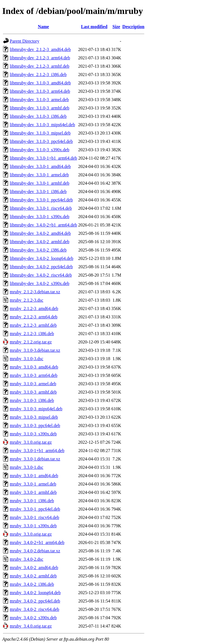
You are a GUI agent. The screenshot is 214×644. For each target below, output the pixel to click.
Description (133, 27)
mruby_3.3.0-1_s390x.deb (33, 526)
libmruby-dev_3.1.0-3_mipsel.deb (40, 133)
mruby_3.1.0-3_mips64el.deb (36, 409)
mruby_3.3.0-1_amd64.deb (34, 476)
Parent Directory (25, 41)
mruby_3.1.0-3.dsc (26, 359)
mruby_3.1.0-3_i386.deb (32, 400)
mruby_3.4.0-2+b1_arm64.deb (37, 542)
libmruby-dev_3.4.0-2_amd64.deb (40, 233)
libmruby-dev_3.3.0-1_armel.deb (39, 175)
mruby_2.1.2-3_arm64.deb (34, 317)
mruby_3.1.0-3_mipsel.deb (34, 417)
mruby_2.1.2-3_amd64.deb (34, 308)
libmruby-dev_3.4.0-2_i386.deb (38, 250)
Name (43, 27)
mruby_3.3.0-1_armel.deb (33, 484)
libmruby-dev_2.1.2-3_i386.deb (38, 75)
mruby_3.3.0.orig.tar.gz (31, 534)
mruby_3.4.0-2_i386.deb (32, 584)
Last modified (94, 27)
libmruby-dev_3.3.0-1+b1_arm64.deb (43, 158)
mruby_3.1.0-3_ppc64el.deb (35, 425)
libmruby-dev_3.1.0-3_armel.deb (39, 100)
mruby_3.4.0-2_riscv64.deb (34, 609)
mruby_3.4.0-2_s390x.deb (33, 618)
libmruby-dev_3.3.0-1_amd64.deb (40, 166)
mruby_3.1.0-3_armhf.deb (33, 392)
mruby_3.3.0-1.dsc (26, 467)
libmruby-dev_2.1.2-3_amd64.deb (40, 49)
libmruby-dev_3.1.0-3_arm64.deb (40, 91)
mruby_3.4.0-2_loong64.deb (35, 593)
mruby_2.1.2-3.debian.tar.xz (35, 292)
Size (116, 27)
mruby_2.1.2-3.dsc (26, 300)
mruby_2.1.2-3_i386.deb (32, 334)
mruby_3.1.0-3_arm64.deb (34, 375)
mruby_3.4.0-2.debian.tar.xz (35, 551)
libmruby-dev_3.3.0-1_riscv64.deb (41, 208)
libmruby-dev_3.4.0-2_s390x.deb (40, 283)
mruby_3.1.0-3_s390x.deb (33, 434)
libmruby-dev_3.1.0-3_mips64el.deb (42, 125)
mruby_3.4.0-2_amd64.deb (34, 568)
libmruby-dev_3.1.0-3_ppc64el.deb (41, 141)
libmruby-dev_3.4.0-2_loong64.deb (42, 258)
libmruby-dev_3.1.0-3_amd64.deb (40, 83)
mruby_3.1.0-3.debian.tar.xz (35, 350)
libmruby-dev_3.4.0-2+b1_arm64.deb (43, 225)
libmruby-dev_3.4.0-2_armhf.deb (40, 242)
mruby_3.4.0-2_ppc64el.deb (35, 601)
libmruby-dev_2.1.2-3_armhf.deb (40, 66)
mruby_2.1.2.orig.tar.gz (31, 342)
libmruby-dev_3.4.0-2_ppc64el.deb (41, 267)
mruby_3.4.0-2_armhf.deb (33, 576)
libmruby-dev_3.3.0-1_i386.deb (38, 192)
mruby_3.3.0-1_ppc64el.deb (35, 509)
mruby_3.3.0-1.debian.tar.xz (35, 459)
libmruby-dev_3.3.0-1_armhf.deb (40, 183)
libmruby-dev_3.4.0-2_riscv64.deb (41, 275)
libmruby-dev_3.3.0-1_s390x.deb (40, 217)
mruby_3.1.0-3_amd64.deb (34, 367)
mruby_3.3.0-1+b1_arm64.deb (37, 451)
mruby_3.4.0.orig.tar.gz (31, 626)
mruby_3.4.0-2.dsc (26, 559)
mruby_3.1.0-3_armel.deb (33, 384)
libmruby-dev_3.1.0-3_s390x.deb (40, 150)
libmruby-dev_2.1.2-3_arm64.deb (40, 58)
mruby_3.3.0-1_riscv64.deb (34, 517)
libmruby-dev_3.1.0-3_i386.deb (38, 116)
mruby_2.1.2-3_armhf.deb (33, 325)
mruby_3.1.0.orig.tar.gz (31, 442)
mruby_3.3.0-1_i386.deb (32, 501)
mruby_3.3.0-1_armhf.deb (33, 492)
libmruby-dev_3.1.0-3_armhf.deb (40, 108)
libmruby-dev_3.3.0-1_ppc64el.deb (41, 200)
